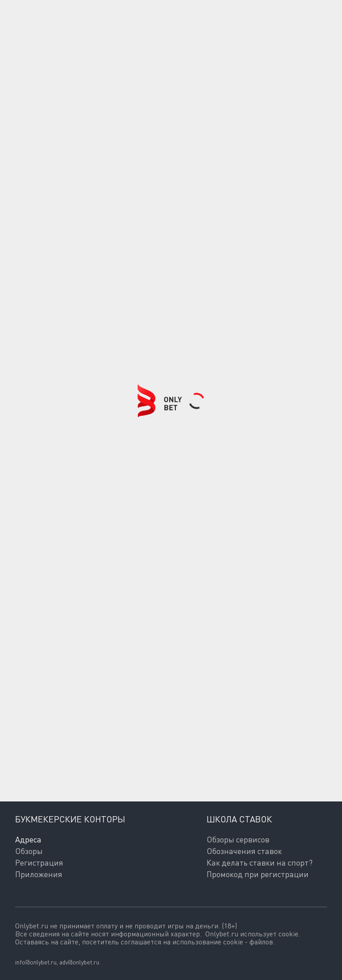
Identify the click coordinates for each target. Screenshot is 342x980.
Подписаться (67, 737)
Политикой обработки (52, 774)
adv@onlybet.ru (79, 962)
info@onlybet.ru (36, 962)
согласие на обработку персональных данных (206, 766)
